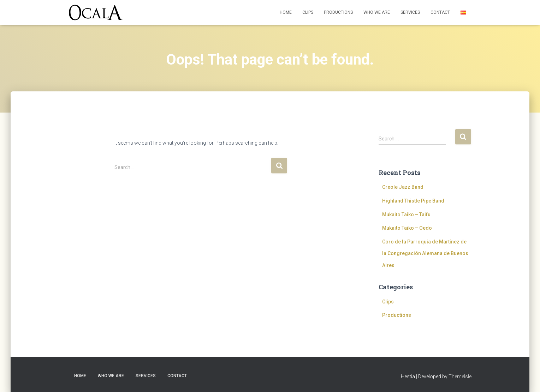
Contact (440, 12)
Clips (308, 12)
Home (286, 12)
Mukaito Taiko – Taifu (406, 215)
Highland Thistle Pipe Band (413, 201)
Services (410, 12)
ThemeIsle (460, 376)
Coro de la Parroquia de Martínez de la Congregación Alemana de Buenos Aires (425, 254)
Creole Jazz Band (403, 187)
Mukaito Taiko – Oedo (407, 228)
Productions (338, 12)
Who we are (377, 12)
